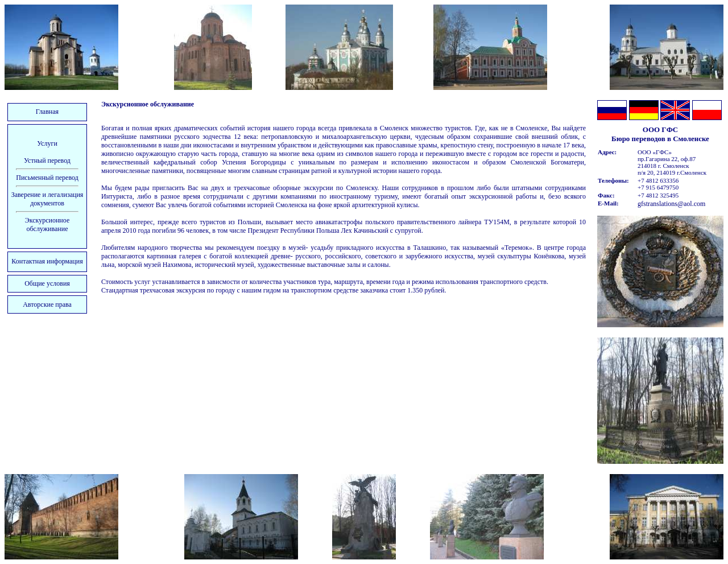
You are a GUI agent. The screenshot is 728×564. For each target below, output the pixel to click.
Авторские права (47, 304)
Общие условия (47, 283)
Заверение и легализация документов (47, 199)
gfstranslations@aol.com (671, 204)
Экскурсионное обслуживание (47, 225)
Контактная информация (47, 261)
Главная (47, 112)
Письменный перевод (47, 178)
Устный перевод (47, 160)
